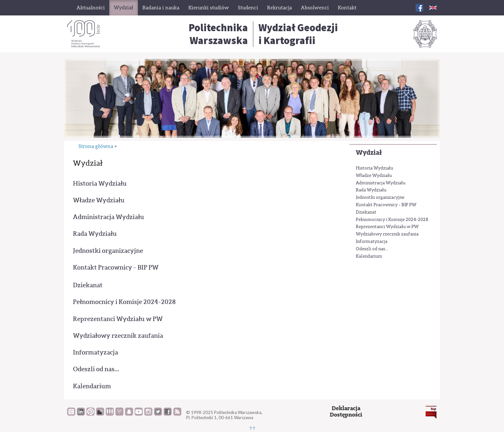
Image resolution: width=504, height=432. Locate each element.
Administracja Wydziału (381, 183)
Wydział (369, 153)
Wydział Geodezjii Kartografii (298, 34)
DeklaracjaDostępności (346, 412)
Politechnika (218, 34)
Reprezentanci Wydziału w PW (387, 227)
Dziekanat (366, 212)
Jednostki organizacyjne (380, 198)
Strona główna (96, 146)
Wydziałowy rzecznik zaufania (387, 234)
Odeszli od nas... (372, 249)
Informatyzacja (372, 242)
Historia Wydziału (374, 168)
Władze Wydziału (374, 176)
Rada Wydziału (371, 190)
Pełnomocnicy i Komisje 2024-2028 (392, 220)
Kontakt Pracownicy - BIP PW (386, 205)
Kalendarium (369, 256)
